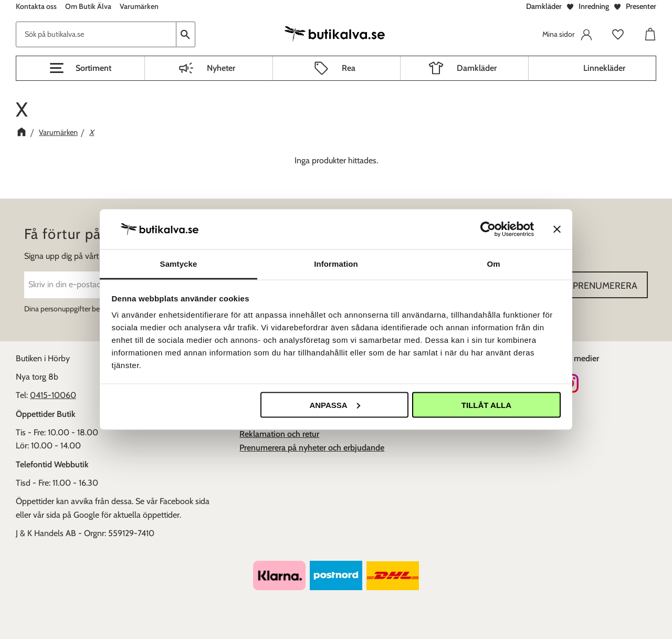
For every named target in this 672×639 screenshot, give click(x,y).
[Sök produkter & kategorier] (96, 34)
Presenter (641, 6)
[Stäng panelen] (557, 229)
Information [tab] (336, 264)
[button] (80, 68)
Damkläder (544, 6)
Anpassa (334, 405)
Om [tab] (493, 264)
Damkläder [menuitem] (477, 68)
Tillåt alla (486, 405)
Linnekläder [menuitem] (604, 68)
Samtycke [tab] (179, 264)
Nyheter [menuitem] (221, 68)
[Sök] (186, 34)
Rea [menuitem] (349, 68)
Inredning (594, 6)
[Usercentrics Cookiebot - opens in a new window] (488, 229)
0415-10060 (53, 395)
